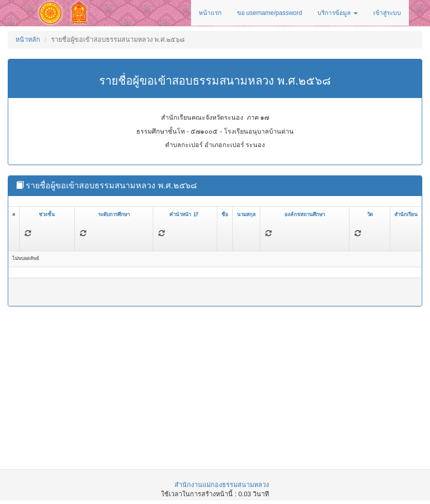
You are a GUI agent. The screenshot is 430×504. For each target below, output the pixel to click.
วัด (370, 214)
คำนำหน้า (184, 214)
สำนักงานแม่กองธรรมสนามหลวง (222, 485)
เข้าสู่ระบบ (387, 13)
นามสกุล (246, 214)
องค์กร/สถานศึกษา (305, 214)
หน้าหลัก (28, 40)
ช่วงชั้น (47, 214)
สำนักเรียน (406, 214)
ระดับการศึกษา (114, 214)
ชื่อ (225, 214)
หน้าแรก (210, 13)
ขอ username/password (269, 13)
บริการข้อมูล (337, 13)
